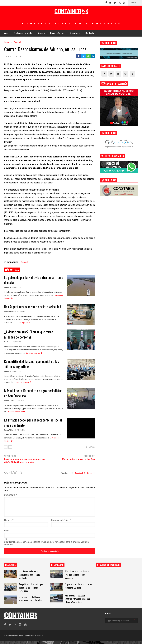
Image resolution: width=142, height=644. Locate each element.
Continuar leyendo (22, 322)
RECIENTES (10, 568)
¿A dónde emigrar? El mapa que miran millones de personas (29, 334)
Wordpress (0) (67, 473)
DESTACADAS (57, 568)
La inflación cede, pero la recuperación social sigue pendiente (29, 578)
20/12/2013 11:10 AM (13, 57)
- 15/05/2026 (17, 287)
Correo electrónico (61, 523)
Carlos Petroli (9, 401)
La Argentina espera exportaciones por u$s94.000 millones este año (25, 461)
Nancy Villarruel (10, 312)
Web (6, 534)
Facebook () (80, 473)
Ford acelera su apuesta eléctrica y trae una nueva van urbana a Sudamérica (77, 602)
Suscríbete (75, 33)
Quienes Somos (57, 33)
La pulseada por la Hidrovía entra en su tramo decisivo (30, 602)
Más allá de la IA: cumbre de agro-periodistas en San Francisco (76, 578)
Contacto (90, 33)
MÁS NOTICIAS (12, 270)
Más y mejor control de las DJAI (79, 459)
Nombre (9, 523)
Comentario (10, 495)
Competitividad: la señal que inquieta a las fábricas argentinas (31, 591)
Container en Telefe (23, 33)
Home (5, 33)
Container (8, 287)
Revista (41, 33)
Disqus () (91, 473)
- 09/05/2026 (21, 312)
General (24, 262)
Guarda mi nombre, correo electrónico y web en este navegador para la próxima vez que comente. (46, 547)
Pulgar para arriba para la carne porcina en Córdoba (78, 589)
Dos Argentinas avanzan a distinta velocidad (33, 307)
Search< (135, 3)
